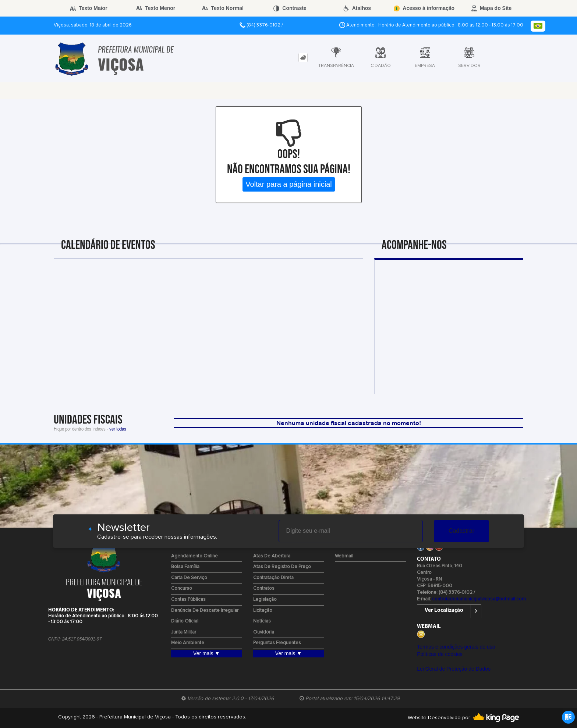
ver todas (118, 429)
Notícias (262, 621)
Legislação (265, 599)
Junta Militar (184, 632)
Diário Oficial (185, 621)
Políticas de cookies (440, 654)
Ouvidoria (264, 632)
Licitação (263, 611)
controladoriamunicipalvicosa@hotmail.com (479, 599)
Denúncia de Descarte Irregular (205, 611)
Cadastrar (461, 531)
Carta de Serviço (189, 578)
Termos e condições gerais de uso (456, 647)
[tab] (303, 58)
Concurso (182, 588)
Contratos (264, 588)
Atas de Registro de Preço (282, 567)
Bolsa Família (185, 567)
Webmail (344, 556)
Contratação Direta (273, 578)
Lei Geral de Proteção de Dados (454, 669)
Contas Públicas (188, 599)
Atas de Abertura (272, 556)
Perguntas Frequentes (277, 643)
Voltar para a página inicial (289, 184)
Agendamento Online (194, 556)
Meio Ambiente (188, 643)
